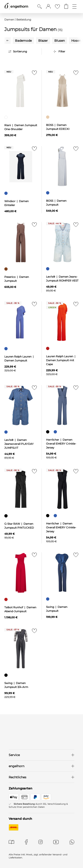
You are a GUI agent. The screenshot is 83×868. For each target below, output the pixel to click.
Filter (62, 51)
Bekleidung (24, 20)
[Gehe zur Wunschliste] (57, 7)
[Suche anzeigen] (40, 7)
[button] (48, 7)
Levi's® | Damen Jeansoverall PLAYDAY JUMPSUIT (19, 444)
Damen (9, 20)
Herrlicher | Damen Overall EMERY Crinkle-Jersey (61, 444)
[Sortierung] (24, 52)
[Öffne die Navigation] (74, 7)
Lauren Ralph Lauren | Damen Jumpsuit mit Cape (61, 360)
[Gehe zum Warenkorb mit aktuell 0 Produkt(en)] (66, 7)
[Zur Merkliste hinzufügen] (33, 74)
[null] (21, 91)
